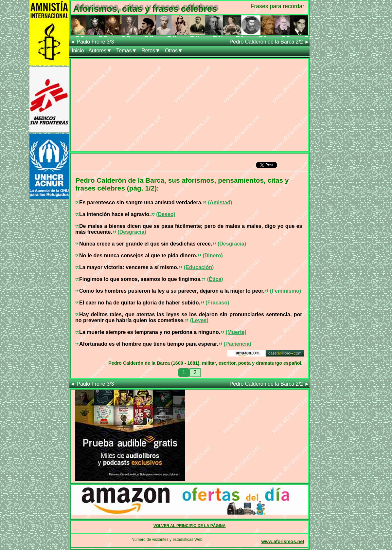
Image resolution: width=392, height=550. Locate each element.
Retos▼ (151, 51)
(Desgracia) (132, 232)
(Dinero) (213, 256)
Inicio (78, 51)
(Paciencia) (237, 344)
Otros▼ (174, 51)
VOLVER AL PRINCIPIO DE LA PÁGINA (190, 526)
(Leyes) (199, 320)
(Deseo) (166, 214)
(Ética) (215, 279)
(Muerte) (236, 332)
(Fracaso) (217, 303)
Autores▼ (100, 51)
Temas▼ (126, 51)
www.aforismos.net (283, 541)
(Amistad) (220, 202)
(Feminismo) (285, 291)
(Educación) (199, 267)
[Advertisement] (189, 105)
